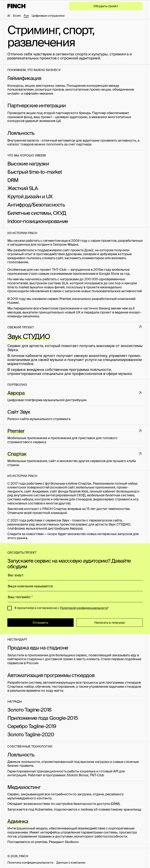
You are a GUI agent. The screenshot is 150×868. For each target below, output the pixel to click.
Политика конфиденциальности (30, 862)
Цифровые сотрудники (48, 16)
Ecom (17, 16)
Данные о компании (71, 862)
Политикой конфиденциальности (84, 608)
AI (9, 16)
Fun (26, 16)
